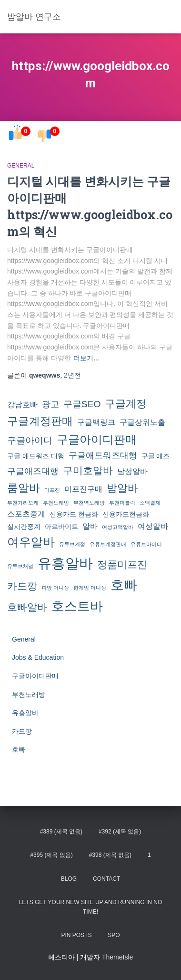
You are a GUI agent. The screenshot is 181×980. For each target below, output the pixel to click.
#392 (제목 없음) (120, 832)
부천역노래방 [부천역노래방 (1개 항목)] (89, 503)
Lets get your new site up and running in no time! (91, 907)
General (21, 166)
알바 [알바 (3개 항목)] (90, 526)
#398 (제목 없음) (110, 855)
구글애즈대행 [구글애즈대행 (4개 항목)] (33, 471)
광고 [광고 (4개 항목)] (50, 404)
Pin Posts (76, 935)
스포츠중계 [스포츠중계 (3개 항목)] (26, 514)
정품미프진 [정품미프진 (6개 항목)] (122, 564)
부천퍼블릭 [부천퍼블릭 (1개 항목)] (122, 503)
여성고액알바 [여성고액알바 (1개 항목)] (118, 527)
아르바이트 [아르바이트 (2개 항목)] (61, 527)
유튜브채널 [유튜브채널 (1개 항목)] (20, 566)
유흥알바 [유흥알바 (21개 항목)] (65, 563)
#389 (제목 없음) (61, 832)
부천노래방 (29, 695)
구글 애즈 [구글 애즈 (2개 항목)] (156, 456)
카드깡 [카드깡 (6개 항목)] (22, 586)
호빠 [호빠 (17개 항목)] (124, 585)
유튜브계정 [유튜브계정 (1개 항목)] (72, 544)
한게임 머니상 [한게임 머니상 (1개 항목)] (90, 588)
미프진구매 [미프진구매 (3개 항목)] (83, 489)
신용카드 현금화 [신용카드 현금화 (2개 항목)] (74, 514)
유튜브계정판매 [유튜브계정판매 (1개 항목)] (108, 544)
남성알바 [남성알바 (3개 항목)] (132, 471)
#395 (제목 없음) (51, 855)
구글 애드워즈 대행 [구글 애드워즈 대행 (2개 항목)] (36, 456)
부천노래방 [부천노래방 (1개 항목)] (56, 503)
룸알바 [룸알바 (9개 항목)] (24, 488)
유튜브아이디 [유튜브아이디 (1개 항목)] (146, 544)
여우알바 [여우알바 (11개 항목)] (31, 542)
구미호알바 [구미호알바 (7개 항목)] (88, 471)
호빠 (19, 749)
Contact (106, 879)
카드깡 (22, 731)
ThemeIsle (117, 957)
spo (114, 935)
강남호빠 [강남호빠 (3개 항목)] (22, 404)
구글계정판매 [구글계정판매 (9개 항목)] (40, 421)
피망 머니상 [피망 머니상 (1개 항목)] (55, 588)
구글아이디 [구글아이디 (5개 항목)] (30, 440)
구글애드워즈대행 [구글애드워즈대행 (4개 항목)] (103, 455)
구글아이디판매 (35, 676)
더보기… (87, 358)
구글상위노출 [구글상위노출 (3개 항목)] (142, 422)
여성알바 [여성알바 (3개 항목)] (153, 526)
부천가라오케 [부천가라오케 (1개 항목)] (23, 503)
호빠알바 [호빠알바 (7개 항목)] (27, 607)
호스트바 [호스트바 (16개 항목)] (77, 606)
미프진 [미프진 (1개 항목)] (52, 490)
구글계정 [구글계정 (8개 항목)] (126, 404)
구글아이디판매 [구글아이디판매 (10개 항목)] (97, 439)
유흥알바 (25, 713)
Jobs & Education (38, 657)
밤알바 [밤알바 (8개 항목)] (122, 488)
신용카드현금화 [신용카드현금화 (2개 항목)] (126, 514)
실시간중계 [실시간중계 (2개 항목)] (24, 527)
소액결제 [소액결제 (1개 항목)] (150, 503)
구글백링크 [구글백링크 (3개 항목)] (96, 422)
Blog (69, 879)
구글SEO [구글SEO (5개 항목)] (82, 404)
